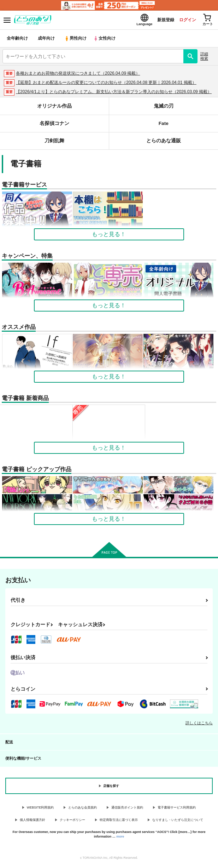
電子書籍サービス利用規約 (177, 810)
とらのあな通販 (163, 143)
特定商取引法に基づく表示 (119, 822)
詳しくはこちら (199, 725)
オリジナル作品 (54, 108)
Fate (163, 125)
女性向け (106, 41)
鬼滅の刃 (164, 108)
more (120, 839)
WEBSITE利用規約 (40, 810)
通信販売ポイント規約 (127, 810)
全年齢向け (17, 41)
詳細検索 (204, 58)
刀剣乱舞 (54, 143)
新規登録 (159, 21)
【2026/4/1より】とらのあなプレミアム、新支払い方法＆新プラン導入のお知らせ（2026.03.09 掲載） (114, 94)
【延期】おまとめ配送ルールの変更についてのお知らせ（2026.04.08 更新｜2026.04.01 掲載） (106, 85)
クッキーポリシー (72, 822)
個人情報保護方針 (33, 822)
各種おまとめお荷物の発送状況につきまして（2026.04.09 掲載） (78, 75)
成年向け (47, 41)
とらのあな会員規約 (83, 810)
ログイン (183, 21)
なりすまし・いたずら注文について (178, 822)
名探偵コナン (54, 125)
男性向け (76, 41)
